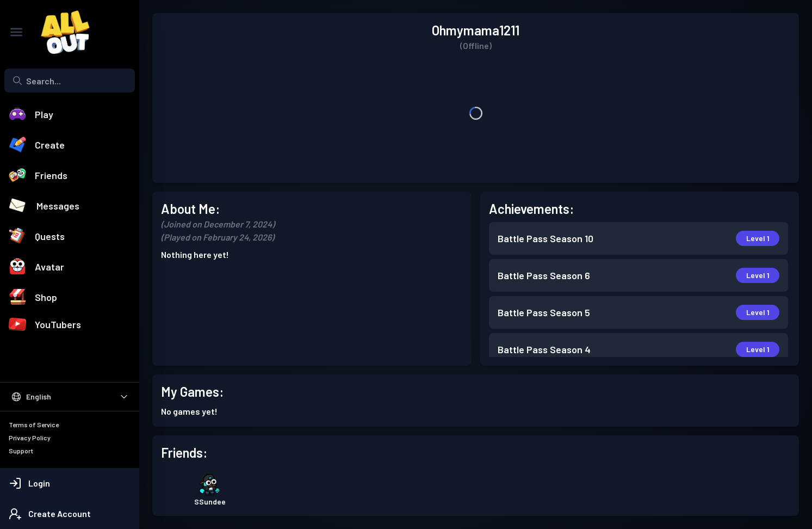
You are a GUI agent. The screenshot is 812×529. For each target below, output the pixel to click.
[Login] (70, 483)
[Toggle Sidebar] (16, 32)
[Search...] (70, 81)
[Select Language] (70, 397)
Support (21, 451)
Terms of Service (34, 425)
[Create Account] (70, 514)
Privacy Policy (30, 438)
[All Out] (60, 32)
